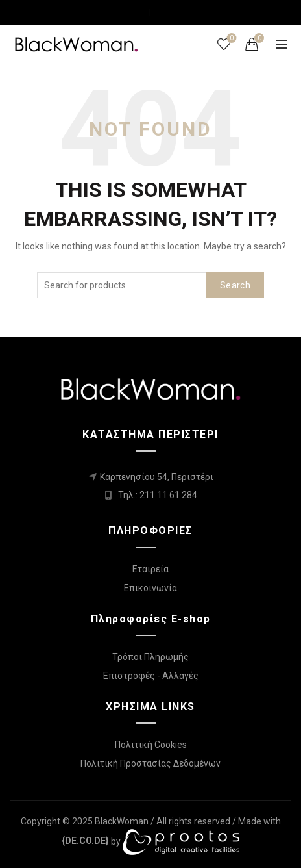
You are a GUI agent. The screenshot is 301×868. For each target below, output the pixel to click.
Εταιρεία (150, 569)
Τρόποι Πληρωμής (150, 657)
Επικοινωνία (150, 588)
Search (235, 285)
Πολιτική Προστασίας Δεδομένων (150, 763)
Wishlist (231, 39)
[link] (85, 841)
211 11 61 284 (168, 495)
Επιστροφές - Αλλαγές (151, 676)
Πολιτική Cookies (151, 745)
